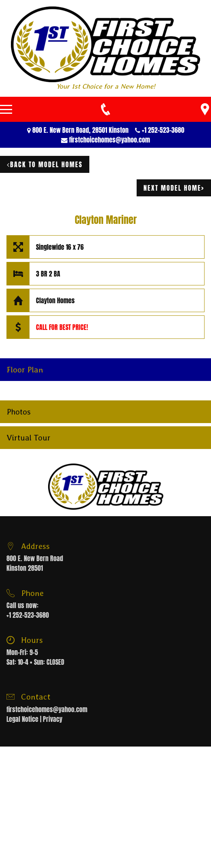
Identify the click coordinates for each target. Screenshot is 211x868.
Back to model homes (45, 164)
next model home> (174, 188)
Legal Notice (22, 719)
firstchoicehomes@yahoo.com (110, 140)
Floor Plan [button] (25, 370)
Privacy (53, 719)
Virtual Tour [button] (28, 438)
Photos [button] (19, 412)
